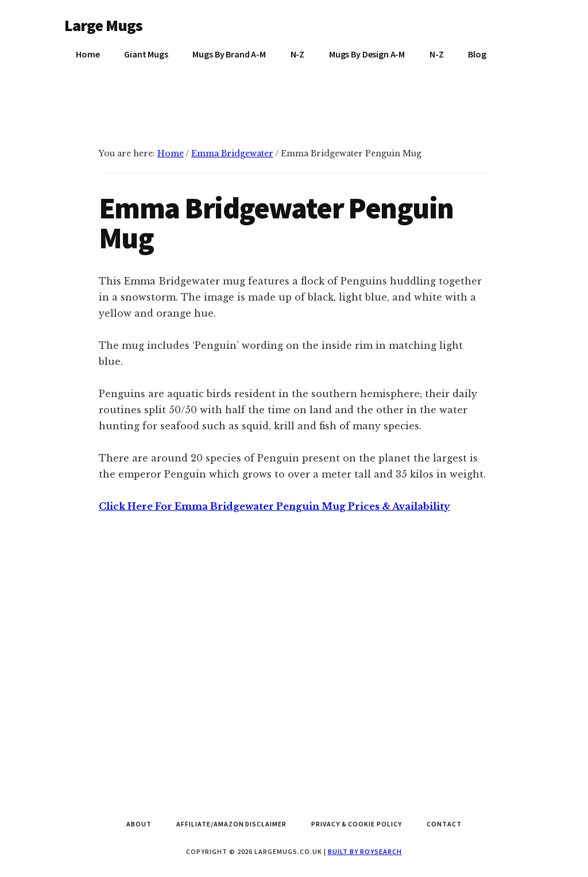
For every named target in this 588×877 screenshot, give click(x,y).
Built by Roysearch (365, 851)
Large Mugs (104, 25)
